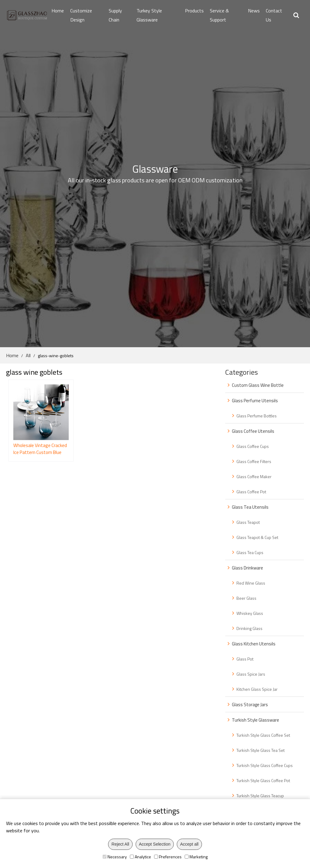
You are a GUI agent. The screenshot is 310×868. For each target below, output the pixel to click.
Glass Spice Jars (251, 674)
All (28, 355)
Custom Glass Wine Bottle (258, 385)
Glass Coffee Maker (254, 476)
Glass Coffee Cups (253, 446)
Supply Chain (115, 15)
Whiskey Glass (250, 613)
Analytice (140, 857)
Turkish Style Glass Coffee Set (263, 735)
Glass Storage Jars (250, 705)
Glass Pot (245, 659)
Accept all (189, 844)
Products (194, 11)
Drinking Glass (249, 628)
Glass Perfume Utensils (255, 401)
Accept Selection (155, 844)
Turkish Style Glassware (256, 720)
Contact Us (274, 15)
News (254, 11)
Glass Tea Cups (250, 552)
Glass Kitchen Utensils (254, 644)
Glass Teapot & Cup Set (257, 537)
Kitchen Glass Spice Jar (257, 689)
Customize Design (81, 15)
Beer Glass (246, 598)
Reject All (120, 844)
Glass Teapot (248, 522)
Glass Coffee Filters (254, 461)
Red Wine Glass (251, 583)
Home (58, 11)
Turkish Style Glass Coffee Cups (265, 765)
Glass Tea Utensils (250, 507)
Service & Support (219, 15)
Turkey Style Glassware (149, 15)
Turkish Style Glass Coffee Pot (263, 780)
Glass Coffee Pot (251, 492)
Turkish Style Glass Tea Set (261, 750)
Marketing (196, 857)
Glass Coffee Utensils (253, 431)
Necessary (115, 857)
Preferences (168, 857)
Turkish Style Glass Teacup (260, 796)
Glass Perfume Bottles (257, 416)
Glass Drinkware (247, 568)
